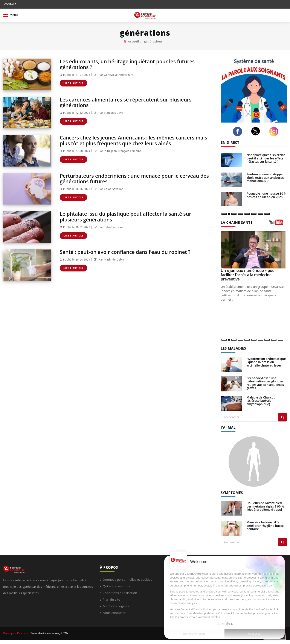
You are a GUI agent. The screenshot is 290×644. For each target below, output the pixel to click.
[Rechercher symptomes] (283, 542)
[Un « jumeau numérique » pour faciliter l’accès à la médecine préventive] (254, 250)
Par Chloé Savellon (108, 189)
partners (196, 574)
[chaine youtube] (278, 224)
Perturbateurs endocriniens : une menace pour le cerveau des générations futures (136, 178)
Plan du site (111, 599)
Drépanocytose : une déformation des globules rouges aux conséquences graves (265, 383)
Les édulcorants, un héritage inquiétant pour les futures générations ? (129, 64)
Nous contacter (114, 613)
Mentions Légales (116, 606)
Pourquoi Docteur (16, 633)
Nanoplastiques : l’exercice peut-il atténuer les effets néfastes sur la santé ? (266, 158)
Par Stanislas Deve (108, 113)
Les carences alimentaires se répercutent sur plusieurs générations (128, 102)
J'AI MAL (228, 427)
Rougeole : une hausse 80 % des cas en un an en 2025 (267, 195)
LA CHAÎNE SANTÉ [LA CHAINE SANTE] (237, 223)
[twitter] (257, 131)
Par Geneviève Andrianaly (113, 75)
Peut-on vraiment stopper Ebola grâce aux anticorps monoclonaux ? (265, 177)
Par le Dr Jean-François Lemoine (117, 151)
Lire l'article (73, 83)
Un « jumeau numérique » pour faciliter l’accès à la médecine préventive (249, 275)
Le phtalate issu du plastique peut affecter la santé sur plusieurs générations (127, 216)
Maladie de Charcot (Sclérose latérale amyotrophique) (261, 401)
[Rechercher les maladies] (283, 417)
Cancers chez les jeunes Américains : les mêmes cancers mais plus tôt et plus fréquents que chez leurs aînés (136, 140)
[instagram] (275, 132)
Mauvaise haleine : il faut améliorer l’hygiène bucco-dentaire (266, 526)
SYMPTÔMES (232, 493)
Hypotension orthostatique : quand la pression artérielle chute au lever (266, 362)
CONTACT (10, 4)
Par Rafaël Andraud (109, 227)
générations (153, 41)
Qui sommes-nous (116, 586)
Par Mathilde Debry (109, 259)
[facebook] (239, 132)
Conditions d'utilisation (120, 593)
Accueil (134, 41)
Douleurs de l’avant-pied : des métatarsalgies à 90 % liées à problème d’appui (265, 506)
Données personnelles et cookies (127, 579)
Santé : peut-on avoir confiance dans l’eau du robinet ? (127, 252)
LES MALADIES (234, 348)
